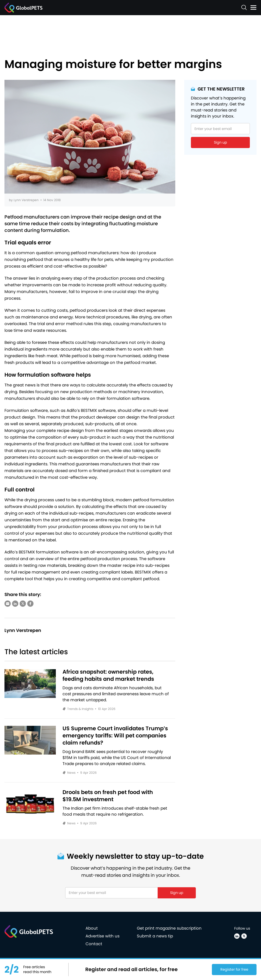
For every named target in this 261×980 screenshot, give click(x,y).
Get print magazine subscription (169, 928)
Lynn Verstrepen (26, 200)
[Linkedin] (237, 936)
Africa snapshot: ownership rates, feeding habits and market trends (108, 675)
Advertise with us (102, 936)
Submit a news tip (155, 936)
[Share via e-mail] (8, 604)
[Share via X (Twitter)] (23, 604)
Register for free (234, 969)
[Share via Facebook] (30, 604)
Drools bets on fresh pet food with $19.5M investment (108, 796)
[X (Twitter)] (244, 936)
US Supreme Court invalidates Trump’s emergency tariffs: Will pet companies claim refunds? (115, 736)
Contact (94, 944)
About (92, 928)
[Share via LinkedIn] (15, 604)
